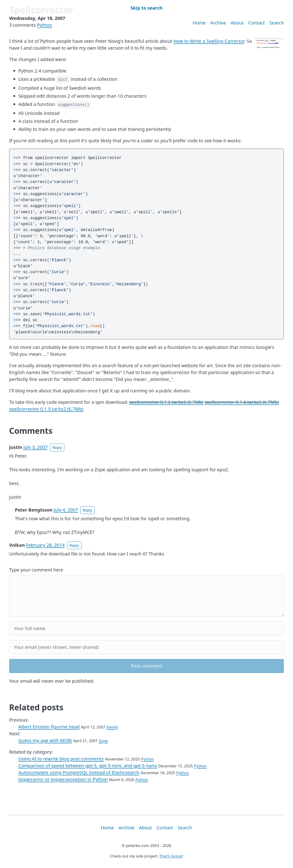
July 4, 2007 (66, 510)
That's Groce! (171, 856)
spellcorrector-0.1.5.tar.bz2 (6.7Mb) (46, 409)
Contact (256, 23)
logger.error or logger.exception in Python (63, 779)
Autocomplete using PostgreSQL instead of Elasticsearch (79, 772)
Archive (218, 23)
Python (44, 25)
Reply (57, 447)
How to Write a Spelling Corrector (209, 41)
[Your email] (146, 647)
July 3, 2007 (35, 447)
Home (199, 23)
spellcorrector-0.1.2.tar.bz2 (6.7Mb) (166, 402)
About (237, 23)
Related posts (36, 707)
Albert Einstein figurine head (49, 727)
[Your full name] (146, 628)
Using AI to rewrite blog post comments (61, 759)
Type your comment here (36, 570)
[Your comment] (146, 596)
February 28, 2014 (45, 545)
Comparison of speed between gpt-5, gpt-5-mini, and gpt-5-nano (88, 766)
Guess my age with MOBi (45, 740)
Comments (31, 431)
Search (277, 23)
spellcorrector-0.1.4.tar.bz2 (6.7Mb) (242, 402)
